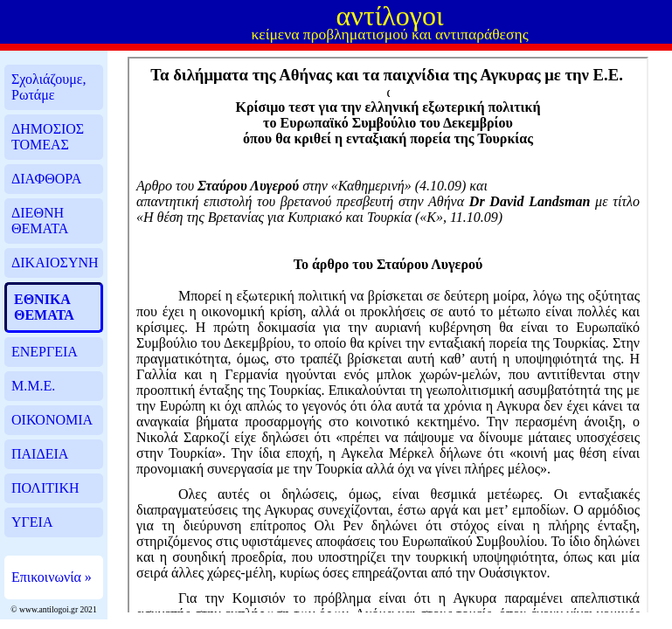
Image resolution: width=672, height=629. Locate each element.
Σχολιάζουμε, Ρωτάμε (49, 87)
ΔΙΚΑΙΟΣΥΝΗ (55, 263)
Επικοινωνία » (52, 577)
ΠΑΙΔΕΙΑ (40, 454)
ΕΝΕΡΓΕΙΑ (45, 352)
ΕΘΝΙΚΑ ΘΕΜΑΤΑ (44, 307)
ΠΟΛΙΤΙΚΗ (45, 488)
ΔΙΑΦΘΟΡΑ (46, 179)
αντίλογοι (390, 16)
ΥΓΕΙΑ (32, 522)
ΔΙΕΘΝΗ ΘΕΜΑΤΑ (40, 221)
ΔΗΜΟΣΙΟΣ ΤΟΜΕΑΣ (48, 137)
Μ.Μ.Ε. (33, 386)
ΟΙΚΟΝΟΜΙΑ (52, 420)
